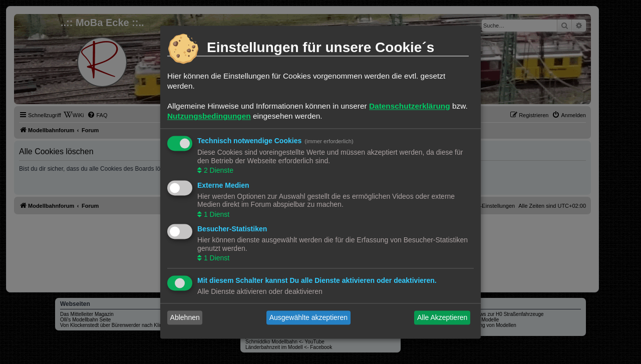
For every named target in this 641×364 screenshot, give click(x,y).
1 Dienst (216, 214)
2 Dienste (218, 171)
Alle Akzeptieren (442, 317)
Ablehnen (185, 317)
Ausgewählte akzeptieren (308, 317)
